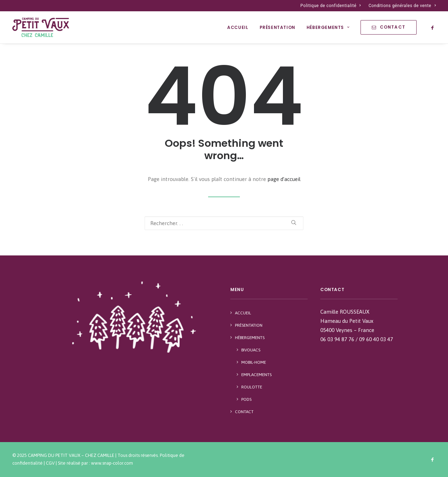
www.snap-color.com (112, 463)
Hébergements (328, 27)
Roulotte (252, 387)
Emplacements (256, 375)
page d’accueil (284, 179)
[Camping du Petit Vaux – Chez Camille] (41, 27)
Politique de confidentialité (331, 6)
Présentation (277, 27)
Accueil (238, 27)
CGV (50, 463)
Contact (244, 412)
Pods (246, 399)
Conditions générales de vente (402, 6)
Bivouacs (251, 350)
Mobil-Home (254, 362)
